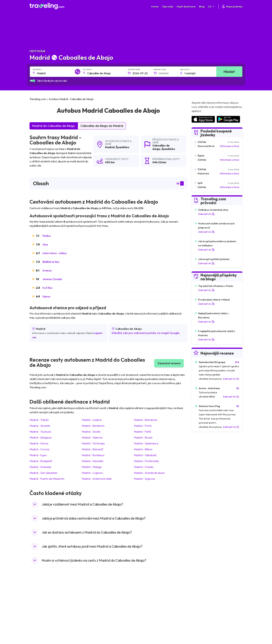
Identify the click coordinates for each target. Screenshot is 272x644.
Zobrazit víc (206, 214)
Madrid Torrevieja (93, 443)
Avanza (47, 270)
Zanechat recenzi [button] (169, 363)
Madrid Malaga (92, 467)
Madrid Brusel (143, 437)
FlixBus (46, 236)
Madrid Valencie (92, 437)
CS (211, 6)
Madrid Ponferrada (146, 461)
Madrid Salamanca (146, 443)
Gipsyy (46, 296)
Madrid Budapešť (41, 461)
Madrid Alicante (40, 426)
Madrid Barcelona (146, 420)
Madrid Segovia (144, 479)
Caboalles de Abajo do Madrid (102, 126)
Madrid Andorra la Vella (97, 479)
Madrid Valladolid (145, 455)
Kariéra (195, 586)
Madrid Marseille (92, 461)
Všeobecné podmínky (150, 586)
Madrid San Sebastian (43, 473)
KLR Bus (47, 288)
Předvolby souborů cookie (152, 593)
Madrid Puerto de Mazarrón (47, 479)
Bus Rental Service (201, 597)
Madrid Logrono (92, 473)
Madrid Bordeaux (93, 455)
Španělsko (122, 147)
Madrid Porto (143, 426)
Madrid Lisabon (92, 420)
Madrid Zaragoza (41, 437)
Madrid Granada (40, 467)
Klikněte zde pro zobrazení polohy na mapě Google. (146, 333)
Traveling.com (80, 631)
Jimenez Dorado (52, 279)
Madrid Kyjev (38, 455)
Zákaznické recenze (202, 590)
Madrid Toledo (39, 420)
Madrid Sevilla (91, 432)
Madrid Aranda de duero (149, 473)
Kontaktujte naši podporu (52, 604)
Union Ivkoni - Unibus (55, 253)
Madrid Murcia (39, 443)
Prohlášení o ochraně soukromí (155, 590)
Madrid (110, 147)
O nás (88, 590)
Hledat (229, 72)
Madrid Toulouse (40, 432)
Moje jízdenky (232, 6)
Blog (202, 6)
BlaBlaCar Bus (51, 262)
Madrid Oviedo (144, 467)
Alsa (45, 244)
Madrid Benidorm (93, 426)
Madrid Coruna (39, 449)
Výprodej (168, 6)
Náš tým (89, 593)
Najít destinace (186, 6)
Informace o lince (229, 146)
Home (155, 6)
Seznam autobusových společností (210, 593)
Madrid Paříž (142, 432)
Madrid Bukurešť (92, 449)
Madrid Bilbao (143, 449)
